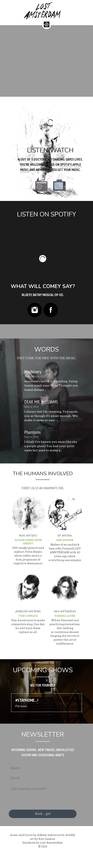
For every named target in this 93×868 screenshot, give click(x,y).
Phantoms (32, 440)
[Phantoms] (14, 444)
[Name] (47, 780)
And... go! (47, 826)
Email (19, 790)
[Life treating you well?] (47, 808)
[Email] (47, 790)
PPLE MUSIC (71, 169)
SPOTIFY (54, 169)
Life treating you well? (33, 801)
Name (19, 780)
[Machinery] (14, 384)
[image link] (47, 24)
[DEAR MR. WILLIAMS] (14, 414)
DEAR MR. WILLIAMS (41, 410)
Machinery (33, 380)
